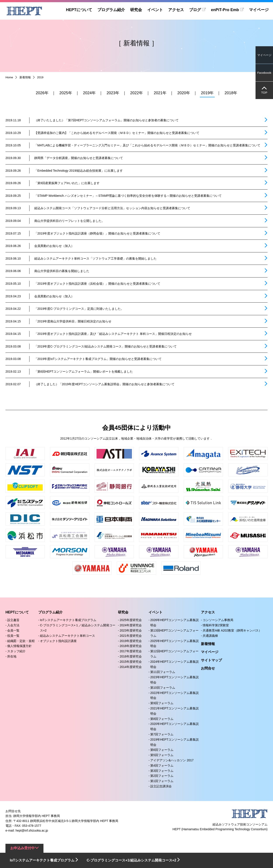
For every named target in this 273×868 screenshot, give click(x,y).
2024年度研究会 (131, 625)
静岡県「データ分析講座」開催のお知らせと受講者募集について (79, 158)
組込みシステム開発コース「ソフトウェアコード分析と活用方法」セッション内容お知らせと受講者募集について (112, 208)
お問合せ (208, 668)
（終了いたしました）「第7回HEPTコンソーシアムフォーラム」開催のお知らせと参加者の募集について (106, 120)
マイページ (259, 10)
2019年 (207, 93)
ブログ (195, 10)
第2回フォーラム (162, 776)
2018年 (231, 93)
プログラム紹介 (111, 10)
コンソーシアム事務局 (218, 620)
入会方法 (13, 625)
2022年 (136, 93)
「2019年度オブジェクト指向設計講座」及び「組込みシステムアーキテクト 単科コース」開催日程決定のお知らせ (113, 334)
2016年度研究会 (131, 656)
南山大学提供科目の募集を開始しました (62, 271)
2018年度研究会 (131, 646)
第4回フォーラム (162, 765)
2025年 (66, 93)
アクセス (176, 10)
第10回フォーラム (163, 688)
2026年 (42, 93)
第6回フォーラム (162, 750)
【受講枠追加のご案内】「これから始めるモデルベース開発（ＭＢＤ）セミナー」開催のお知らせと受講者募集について (117, 133)
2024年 (89, 93)
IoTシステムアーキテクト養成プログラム (68, 620)
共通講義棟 (210, 636)
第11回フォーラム (163, 672)
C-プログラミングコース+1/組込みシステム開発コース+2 (131, 860)
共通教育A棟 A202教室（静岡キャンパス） (232, 630)
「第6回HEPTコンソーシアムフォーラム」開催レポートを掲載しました (84, 372)
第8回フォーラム (162, 719)
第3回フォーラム (162, 771)
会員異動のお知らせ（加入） (54, 246)
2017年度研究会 (131, 651)
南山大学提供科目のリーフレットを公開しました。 (69, 221)
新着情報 (25, 77)
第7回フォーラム (162, 734)
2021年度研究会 (131, 636)
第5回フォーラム (162, 755)
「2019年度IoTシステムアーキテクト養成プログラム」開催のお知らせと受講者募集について (98, 359)
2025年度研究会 (131, 620)
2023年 (113, 93)
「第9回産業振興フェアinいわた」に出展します (67, 183)
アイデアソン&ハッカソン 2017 (172, 760)
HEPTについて (79, 10)
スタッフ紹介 (16, 651)
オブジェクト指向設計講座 (58, 641)
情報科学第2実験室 (216, 625)
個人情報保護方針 (19, 646)
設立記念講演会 (161, 786)
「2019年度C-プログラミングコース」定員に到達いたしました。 (79, 309)
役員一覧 (13, 636)
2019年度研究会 (131, 641)
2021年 (160, 93)
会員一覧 (13, 630)
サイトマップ (211, 660)
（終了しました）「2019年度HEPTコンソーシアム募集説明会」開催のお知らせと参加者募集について (104, 384)
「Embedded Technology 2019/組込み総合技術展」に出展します (79, 171)
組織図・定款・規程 (21, 641)
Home (9, 77)
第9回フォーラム (162, 703)
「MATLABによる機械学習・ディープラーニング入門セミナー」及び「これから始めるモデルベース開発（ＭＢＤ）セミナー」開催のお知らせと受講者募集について (147, 145)
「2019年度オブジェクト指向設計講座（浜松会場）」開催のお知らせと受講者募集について (97, 284)
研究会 (136, 10)
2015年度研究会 (131, 662)
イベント (155, 10)
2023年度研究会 (131, 630)
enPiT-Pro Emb (225, 10)
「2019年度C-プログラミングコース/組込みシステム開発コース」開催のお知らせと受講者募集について (105, 346)
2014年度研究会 (131, 667)
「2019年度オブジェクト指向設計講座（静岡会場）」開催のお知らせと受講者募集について (97, 233)
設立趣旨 (13, 620)
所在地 (12, 656)
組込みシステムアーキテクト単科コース (67, 636)
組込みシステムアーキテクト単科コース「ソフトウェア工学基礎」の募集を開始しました (95, 259)
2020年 (184, 93)
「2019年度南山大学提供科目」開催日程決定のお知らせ (73, 321)
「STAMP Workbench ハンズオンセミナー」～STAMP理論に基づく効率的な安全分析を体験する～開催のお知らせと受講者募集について (128, 196)
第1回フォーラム (162, 781)
